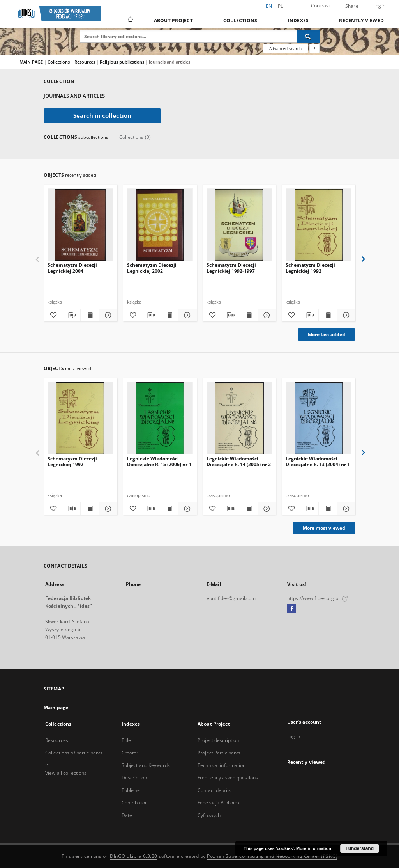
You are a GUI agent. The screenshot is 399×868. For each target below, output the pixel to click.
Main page (56, 707)
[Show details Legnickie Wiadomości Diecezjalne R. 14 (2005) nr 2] (266, 509)
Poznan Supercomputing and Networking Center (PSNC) (272, 856)
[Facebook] (292, 609)
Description (134, 778)
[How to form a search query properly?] (314, 48)
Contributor (134, 803)
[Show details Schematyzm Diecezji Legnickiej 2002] (186, 315)
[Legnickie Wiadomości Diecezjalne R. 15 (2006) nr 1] (160, 418)
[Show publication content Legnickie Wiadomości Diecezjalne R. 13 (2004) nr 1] (328, 509)
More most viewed (324, 528)
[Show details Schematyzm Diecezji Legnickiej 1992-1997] (266, 315)
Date (127, 815)
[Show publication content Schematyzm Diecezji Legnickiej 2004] (90, 315)
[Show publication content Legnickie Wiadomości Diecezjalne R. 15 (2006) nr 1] (169, 509)
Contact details (214, 790)
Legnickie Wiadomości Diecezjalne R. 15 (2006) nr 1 (159, 461)
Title (126, 740)
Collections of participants (74, 753)
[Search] (308, 36)
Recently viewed (361, 20)
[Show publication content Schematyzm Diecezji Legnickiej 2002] (169, 315)
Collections (240, 20)
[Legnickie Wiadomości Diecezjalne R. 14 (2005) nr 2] (239, 418)
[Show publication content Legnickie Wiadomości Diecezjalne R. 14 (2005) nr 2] (248, 509)
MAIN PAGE (31, 62)
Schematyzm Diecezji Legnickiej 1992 (310, 268)
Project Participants (219, 753)
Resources (85, 62)
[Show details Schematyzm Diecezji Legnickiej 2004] (107, 315)
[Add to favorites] (53, 315)
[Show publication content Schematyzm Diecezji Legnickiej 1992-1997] (248, 315)
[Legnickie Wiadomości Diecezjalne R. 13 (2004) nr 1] (319, 418)
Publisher (132, 790)
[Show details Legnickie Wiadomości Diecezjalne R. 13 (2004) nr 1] (345, 509)
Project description (218, 740)
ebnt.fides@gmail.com (231, 598)
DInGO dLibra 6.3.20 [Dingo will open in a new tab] (134, 856)
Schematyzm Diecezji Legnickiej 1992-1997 (231, 268)
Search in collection (102, 116)
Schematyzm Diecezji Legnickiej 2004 (72, 268)
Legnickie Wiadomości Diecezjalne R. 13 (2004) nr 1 (318, 461)
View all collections (66, 773)
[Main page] (130, 20)
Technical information (222, 765)
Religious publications (123, 62)
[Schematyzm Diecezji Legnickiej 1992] (319, 225)
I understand (360, 848)
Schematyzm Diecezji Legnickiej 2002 (152, 268)
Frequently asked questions (228, 778)
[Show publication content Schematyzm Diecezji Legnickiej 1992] (328, 315)
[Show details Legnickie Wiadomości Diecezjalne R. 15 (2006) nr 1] (186, 509)
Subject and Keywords (146, 765)
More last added (327, 335)
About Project (173, 20)
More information (314, 848)
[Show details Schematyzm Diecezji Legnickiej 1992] (345, 315)
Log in (294, 736)
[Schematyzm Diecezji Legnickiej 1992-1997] (239, 225)
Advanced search (285, 48)
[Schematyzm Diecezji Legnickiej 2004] (80, 225)
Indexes (298, 20)
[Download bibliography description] (71, 315)
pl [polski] (281, 6)
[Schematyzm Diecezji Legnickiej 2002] (160, 225)
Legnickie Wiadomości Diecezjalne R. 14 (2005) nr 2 (239, 461)
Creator (130, 753)
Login (379, 6)
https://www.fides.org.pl (318, 598)
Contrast (321, 6)
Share (352, 6)
